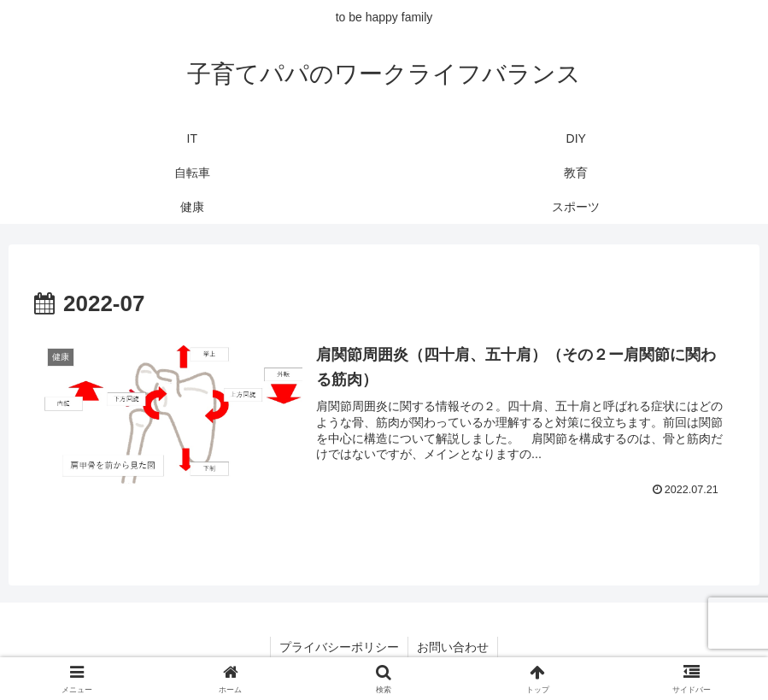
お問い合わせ (453, 647)
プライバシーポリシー (339, 647)
